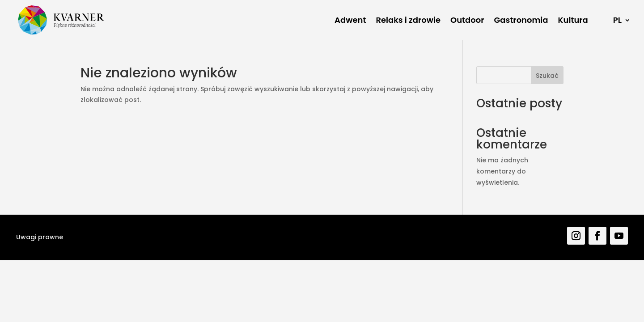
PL (617, 20)
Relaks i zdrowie (408, 20)
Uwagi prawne (40, 237)
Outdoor (467, 20)
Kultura (573, 20)
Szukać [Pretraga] (547, 76)
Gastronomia (521, 20)
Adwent (350, 20)
